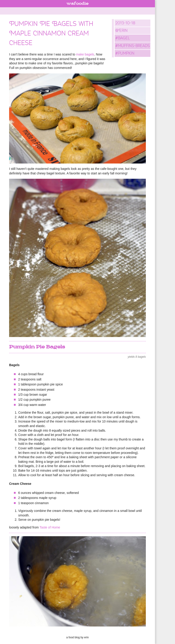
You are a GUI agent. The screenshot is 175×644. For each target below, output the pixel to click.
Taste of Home (50, 527)
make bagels (85, 54)
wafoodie (78, 4)
